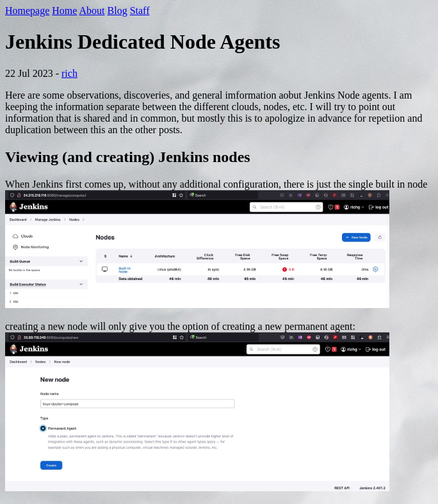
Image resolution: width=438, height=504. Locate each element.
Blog (118, 11)
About (92, 11)
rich (69, 73)
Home (64, 11)
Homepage (27, 11)
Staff (140, 11)
